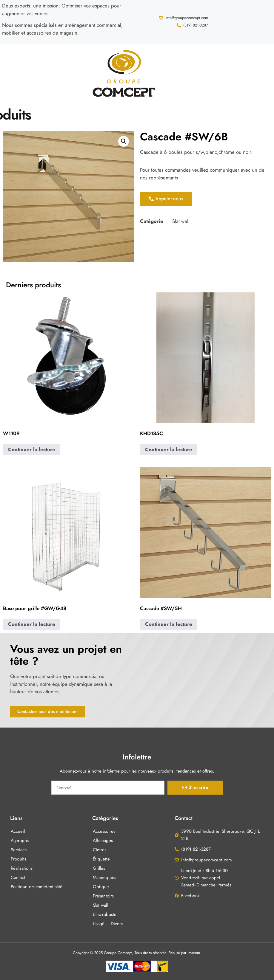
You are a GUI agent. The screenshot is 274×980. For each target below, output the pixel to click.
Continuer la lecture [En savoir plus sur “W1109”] (32, 449)
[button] (11, 72)
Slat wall (181, 221)
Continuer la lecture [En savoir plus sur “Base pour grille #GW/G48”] (32, 624)
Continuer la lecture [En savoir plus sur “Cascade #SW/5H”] (169, 624)
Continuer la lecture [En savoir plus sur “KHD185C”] (169, 449)
